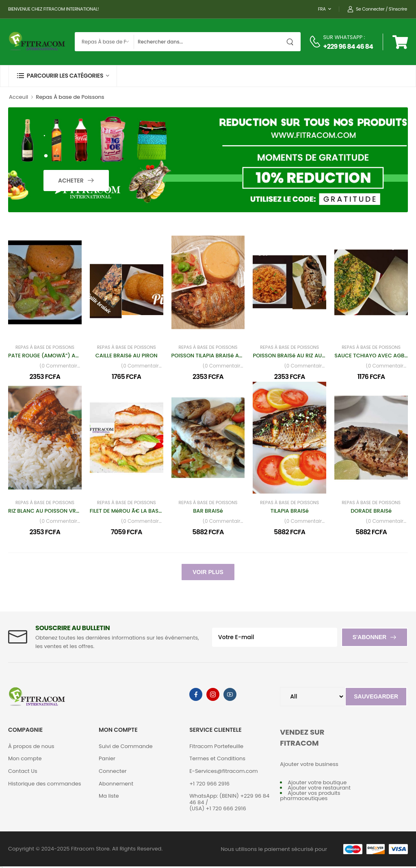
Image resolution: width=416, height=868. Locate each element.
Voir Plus (208, 572)
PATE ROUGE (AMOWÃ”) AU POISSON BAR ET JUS (71, 356)
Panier (107, 758)
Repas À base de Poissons (45, 347)
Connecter (113, 771)
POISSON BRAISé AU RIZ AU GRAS (295, 356)
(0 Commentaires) (61, 366)
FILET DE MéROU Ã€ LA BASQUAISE (134, 511)
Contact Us (23, 771)
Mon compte (25, 758)
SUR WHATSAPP (343, 37)
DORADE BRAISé (371, 511)
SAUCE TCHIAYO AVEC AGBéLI (373, 356)
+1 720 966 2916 (209, 784)
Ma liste (109, 796)
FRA (322, 9)
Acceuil (18, 97)
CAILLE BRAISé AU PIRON (127, 356)
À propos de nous (31, 746)
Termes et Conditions (217, 758)
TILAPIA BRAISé (290, 511)
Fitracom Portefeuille (216, 746)
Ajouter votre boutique (317, 782)
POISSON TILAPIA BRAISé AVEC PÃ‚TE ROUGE (228, 356)
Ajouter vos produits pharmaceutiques (310, 796)
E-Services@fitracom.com (224, 771)
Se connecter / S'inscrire (377, 9)
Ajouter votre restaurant (319, 788)
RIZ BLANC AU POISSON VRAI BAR (50, 511)
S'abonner (369, 637)
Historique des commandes (45, 784)
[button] (63, 76)
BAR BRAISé (208, 511)
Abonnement (116, 784)
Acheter (71, 181)
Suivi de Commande (126, 746)
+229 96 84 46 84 (348, 47)
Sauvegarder (376, 696)
